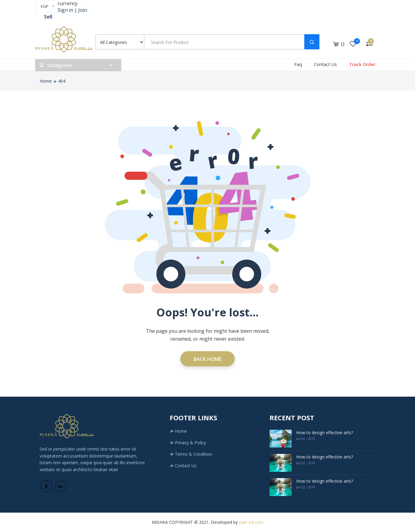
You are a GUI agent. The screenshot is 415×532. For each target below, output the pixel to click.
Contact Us (325, 64)
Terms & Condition (191, 454)
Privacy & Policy (188, 443)
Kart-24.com (251, 522)
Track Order (362, 64)
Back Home (207, 359)
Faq (298, 64)
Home (46, 81)
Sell (48, 17)
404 (62, 81)
